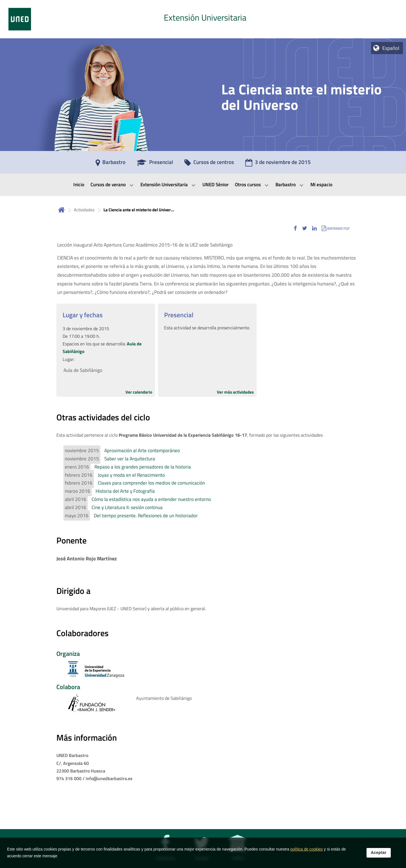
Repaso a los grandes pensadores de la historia (143, 467)
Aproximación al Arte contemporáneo (142, 450)
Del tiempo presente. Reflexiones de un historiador (146, 516)
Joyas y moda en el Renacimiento (131, 475)
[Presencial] (155, 164)
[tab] (203, 19)
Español (391, 48)
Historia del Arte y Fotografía (125, 491)
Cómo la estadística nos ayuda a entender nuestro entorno (151, 499)
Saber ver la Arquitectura (130, 459)
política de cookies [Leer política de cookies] (307, 852)
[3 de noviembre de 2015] (278, 164)
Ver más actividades (235, 392)
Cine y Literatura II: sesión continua (127, 507)
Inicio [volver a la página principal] (61, 210)
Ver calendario (139, 392)
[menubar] (203, 185)
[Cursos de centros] (209, 164)
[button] (295, 228)
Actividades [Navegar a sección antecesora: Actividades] (84, 210)
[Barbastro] (111, 164)
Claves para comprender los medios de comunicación (151, 483)
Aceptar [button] (379, 856)
